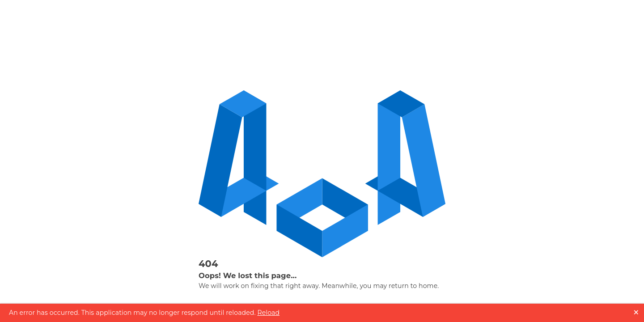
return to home (413, 286)
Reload (268, 313)
